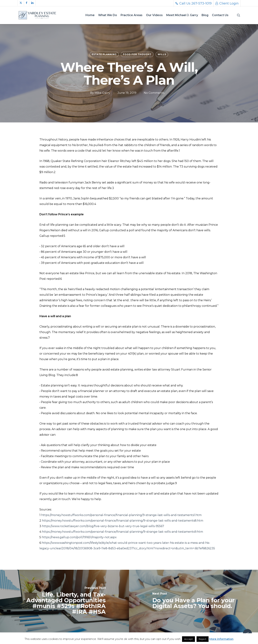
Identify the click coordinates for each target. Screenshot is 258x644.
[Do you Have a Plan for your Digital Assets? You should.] (193, 601)
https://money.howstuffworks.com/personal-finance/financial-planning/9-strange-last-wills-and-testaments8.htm (123, 521)
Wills (162, 54)
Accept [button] (188, 639)
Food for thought (137, 54)
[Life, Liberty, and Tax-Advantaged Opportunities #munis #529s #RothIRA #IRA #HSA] (64, 601)
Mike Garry (102, 93)
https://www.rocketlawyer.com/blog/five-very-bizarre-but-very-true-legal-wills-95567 (103, 526)
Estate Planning (104, 54)
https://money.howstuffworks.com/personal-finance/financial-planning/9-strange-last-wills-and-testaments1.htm (121, 515)
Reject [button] (203, 639)
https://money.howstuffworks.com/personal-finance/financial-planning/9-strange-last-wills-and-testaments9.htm (122, 532)
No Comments (154, 93)
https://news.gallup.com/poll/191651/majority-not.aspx (79, 537)
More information (221, 639)
